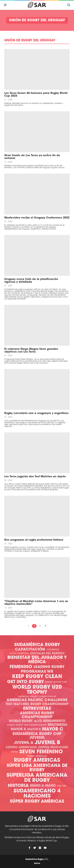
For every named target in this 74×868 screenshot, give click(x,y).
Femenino (21, 667)
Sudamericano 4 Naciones (37, 794)
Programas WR (37, 672)
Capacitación (30, 650)
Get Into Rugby (25, 682)
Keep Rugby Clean (37, 677)
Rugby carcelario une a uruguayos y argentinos (36, 413)
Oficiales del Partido (47, 654)
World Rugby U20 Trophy (37, 690)
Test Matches (17, 704)
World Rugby (21, 721)
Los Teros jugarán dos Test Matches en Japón (35, 477)
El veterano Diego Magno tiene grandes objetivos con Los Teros (31, 351)
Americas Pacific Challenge (37, 700)
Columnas (53, 650)
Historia (18, 786)
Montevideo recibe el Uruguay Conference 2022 (37, 218)
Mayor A (18, 729)
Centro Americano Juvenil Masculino (37, 747)
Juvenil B (47, 743)
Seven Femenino (41, 752)
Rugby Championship (49, 704)
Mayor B (34, 729)
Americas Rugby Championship (37, 697)
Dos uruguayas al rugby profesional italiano (34, 540)
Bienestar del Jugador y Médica (37, 660)
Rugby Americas (37, 756)
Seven (15, 752)
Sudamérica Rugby (37, 645)
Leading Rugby (49, 667)
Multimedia (58, 725)
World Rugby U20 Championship (27, 725)
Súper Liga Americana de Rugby (37, 768)
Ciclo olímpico (19, 654)
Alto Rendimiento (50, 721)
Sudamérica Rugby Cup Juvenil (37, 736)
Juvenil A (24, 743)
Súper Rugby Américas (37, 802)
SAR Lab (62, 786)
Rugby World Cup (56, 682)
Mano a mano (43, 786)
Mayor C (53, 729)
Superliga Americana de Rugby (37, 778)
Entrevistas (37, 709)
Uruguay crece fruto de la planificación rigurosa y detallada (31, 281)
